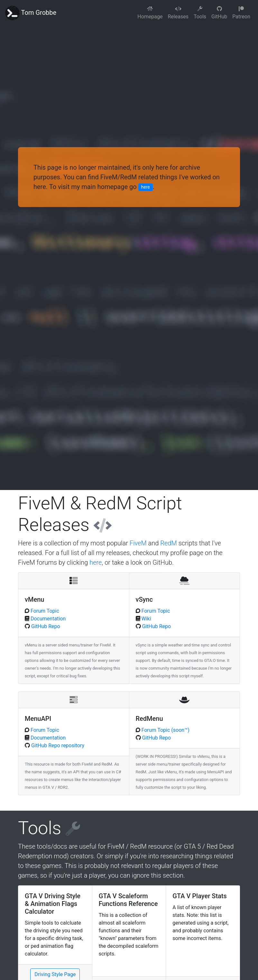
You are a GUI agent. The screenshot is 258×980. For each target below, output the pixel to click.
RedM (168, 543)
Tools (200, 13)
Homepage (150, 13)
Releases (178, 13)
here (146, 187)
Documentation (47, 619)
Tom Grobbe (31, 13)
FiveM (138, 543)
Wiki (146, 619)
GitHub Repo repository (57, 745)
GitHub (219, 13)
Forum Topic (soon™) (165, 730)
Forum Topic (44, 611)
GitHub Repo (45, 626)
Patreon (241, 13)
